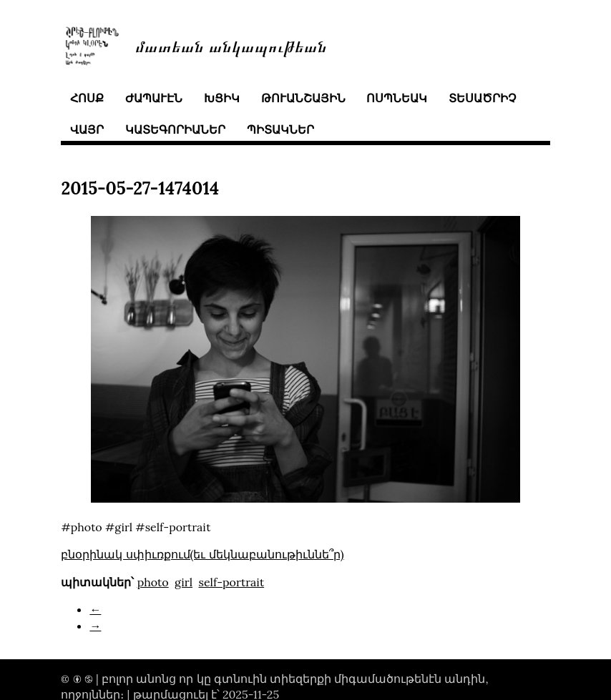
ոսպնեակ (397, 98)
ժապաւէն (154, 98)
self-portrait (231, 582)
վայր (87, 129)
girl (184, 582)
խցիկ (222, 98)
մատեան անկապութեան (231, 45)
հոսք (87, 98)
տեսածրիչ (482, 98)
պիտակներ (280, 129)
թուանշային (303, 98)
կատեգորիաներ (175, 129)
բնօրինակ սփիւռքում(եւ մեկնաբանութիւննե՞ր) (202, 554)
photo (153, 582)
